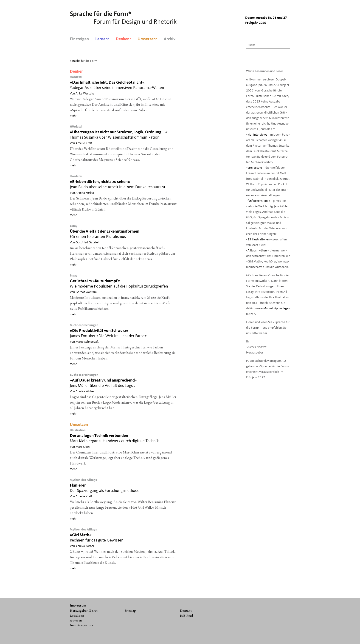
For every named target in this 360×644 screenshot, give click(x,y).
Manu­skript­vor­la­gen (277, 309)
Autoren (76, 620)
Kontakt (186, 610)
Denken (123, 39)
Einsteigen (79, 39)
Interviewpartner (82, 625)
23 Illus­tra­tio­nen (259, 240)
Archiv (170, 39)
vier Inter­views (257, 135)
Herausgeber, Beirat (84, 610)
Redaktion (77, 616)
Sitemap (130, 610)
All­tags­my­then (257, 251)
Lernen (102, 39)
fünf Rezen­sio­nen (259, 201)
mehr (73, 116)
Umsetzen (147, 39)
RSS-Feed (186, 616)
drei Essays (255, 168)
